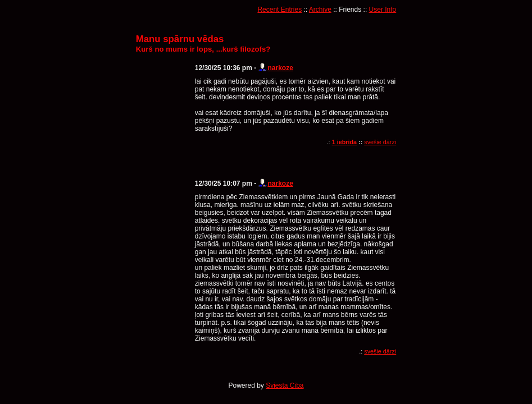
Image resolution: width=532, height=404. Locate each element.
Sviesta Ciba (285, 385)
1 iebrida (344, 142)
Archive (320, 10)
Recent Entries (279, 10)
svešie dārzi (380, 142)
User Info (383, 10)
